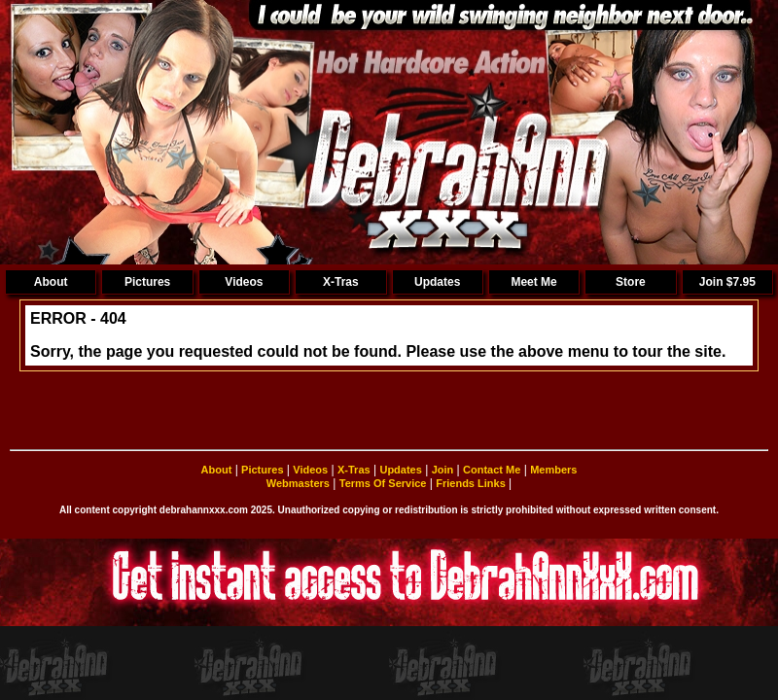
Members (553, 470)
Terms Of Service (383, 483)
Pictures (147, 282)
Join (443, 470)
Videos (244, 282)
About (51, 282)
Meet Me (533, 282)
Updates (437, 282)
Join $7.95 (727, 282)
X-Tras (341, 282)
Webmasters (298, 483)
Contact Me (492, 470)
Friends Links (471, 483)
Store (631, 282)
